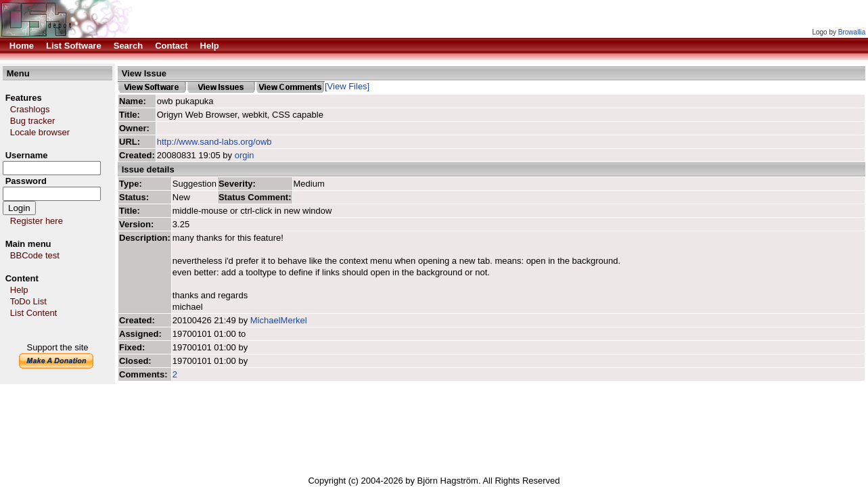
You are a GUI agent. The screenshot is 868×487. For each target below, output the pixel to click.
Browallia (852, 32)
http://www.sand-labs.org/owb (214, 142)
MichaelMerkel (279, 320)
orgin (245, 155)
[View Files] (347, 86)
